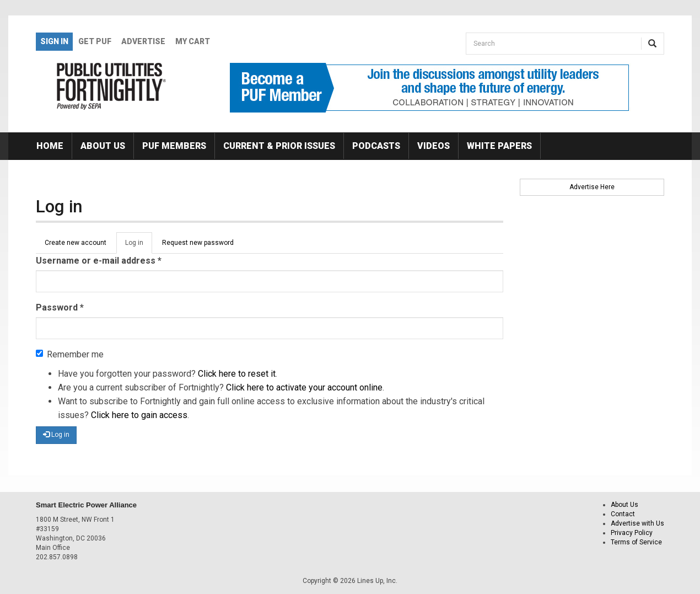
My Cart (193, 41)
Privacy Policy (632, 533)
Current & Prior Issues (279, 146)
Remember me (70, 354)
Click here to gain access (139, 415)
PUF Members (174, 146)
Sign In (54, 41)
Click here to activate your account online (304, 387)
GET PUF (95, 41)
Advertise (143, 41)
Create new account (76, 243)
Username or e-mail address (99, 261)
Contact (623, 514)
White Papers (499, 146)
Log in (139, 246)
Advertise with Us (637, 523)
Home (50, 146)
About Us (103, 146)
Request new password (198, 243)
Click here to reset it (237, 374)
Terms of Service (636, 542)
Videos (434, 146)
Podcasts (376, 146)
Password (60, 307)
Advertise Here (592, 187)
